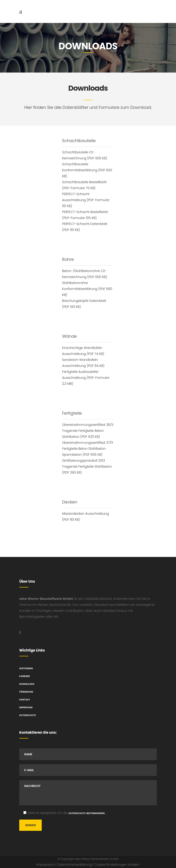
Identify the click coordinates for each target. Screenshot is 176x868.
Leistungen (26, 668)
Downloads (27, 684)
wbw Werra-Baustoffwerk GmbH (96, 859)
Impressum (26, 707)
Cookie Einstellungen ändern (117, 865)
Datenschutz (27, 715)
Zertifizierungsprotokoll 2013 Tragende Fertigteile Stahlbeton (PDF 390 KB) (87, 466)
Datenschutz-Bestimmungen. (87, 813)
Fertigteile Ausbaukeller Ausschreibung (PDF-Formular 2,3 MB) (86, 378)
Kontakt (25, 700)
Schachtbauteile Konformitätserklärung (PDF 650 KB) (87, 170)
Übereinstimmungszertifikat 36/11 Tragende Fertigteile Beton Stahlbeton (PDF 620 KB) (88, 431)
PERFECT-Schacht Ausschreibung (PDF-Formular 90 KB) (86, 200)
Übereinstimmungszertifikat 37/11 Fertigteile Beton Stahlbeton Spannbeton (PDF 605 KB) (88, 449)
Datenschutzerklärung (74, 865)
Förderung (26, 692)
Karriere (25, 676)
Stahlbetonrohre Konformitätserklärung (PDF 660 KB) (87, 289)
